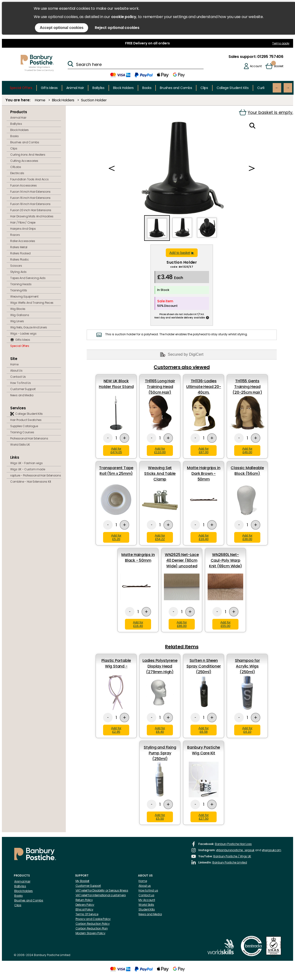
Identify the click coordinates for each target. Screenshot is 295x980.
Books (147, 88)
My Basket (82, 881)
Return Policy (84, 900)
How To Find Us (21, 383)
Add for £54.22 (160, 537)
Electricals (17, 173)
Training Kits (19, 290)
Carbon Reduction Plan (92, 928)
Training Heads (21, 284)
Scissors (16, 266)
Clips (204, 88)
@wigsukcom (272, 850)
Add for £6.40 (160, 730)
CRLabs (16, 167)
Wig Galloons (20, 315)
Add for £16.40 (204, 537)
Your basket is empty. (266, 112)
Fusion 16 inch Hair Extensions (30, 198)
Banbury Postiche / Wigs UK (232, 856)
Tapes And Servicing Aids (28, 278)
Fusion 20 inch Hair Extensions (31, 210)
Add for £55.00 (226, 624)
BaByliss (98, 88)
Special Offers (21, 88)
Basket (279, 66)
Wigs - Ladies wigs (23, 334)
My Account (147, 900)
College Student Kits (233, 88)
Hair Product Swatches (26, 420)
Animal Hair (75, 88)
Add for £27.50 (204, 817)
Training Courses (22, 432)
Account (256, 66)
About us (145, 886)
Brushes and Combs (176, 88)
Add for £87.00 (204, 450)
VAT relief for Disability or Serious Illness (102, 890)
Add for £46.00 (247, 450)
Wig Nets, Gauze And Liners (29, 327)
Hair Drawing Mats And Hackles (32, 216)
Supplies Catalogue (24, 426)
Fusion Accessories (24, 185)
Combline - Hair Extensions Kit (31, 482)
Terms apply (281, 43)
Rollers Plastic (20, 259)
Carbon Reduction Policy (93, 924)
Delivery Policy (85, 905)
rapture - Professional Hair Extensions (36, 475)
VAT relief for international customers (101, 895)
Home (40, 100)
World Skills (146, 905)
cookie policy (124, 17)
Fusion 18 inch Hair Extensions (30, 204)
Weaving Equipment (24, 296)
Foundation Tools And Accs (29, 179)
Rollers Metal (19, 247)
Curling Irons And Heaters (28, 155)
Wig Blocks (18, 309)
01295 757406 (270, 57)
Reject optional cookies (117, 28)
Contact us (146, 895)
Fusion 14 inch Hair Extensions (30, 192)
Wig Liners (17, 321)
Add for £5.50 (160, 817)
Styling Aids (18, 272)
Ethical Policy (84, 909)
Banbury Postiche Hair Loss (233, 844)
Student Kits (147, 909)
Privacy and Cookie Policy (93, 919)
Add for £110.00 (160, 450)
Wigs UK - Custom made (28, 469)
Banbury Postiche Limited (230, 862)
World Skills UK (20, 445)
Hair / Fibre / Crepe (23, 222)
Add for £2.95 (116, 730)
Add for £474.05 (116, 450)
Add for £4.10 (247, 730)
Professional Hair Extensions (29, 438)
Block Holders (123, 88)
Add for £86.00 (182, 624)
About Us (16, 371)
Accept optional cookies (62, 28)
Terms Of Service (87, 914)
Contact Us (18, 377)
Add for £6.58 (204, 730)
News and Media (22, 395)
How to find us (148, 890)
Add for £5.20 (116, 537)
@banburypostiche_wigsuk (235, 850)
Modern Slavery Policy (90, 933)
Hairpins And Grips (23, 229)
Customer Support (23, 389)
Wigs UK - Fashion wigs (26, 463)
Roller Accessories (23, 241)
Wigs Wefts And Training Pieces (32, 303)
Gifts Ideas (49, 88)
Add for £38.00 (247, 537)
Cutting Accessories (24, 161)
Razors (15, 235)
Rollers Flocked (20, 253)
